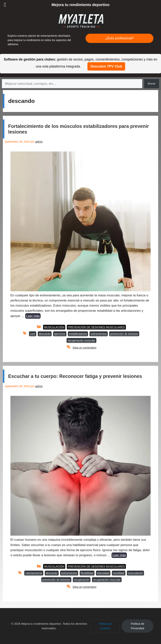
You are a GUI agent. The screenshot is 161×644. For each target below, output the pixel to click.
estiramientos (99, 334)
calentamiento (34, 573)
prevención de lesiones (124, 334)
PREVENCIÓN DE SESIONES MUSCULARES (96, 327)
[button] (105, 626)
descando (45, 334)
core (33, 334)
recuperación (82, 580)
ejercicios (60, 334)
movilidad (119, 573)
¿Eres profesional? (119, 38)
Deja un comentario (84, 348)
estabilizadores (78, 334)
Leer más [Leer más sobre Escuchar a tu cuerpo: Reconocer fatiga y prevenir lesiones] (119, 555)
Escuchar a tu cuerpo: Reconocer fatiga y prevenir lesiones (75, 376)
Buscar (152, 84)
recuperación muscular (81, 340)
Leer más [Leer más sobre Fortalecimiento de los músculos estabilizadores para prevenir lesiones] (33, 316)
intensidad (103, 573)
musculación (135, 573)
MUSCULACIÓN (54, 327)
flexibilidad (87, 573)
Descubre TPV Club (106, 66)
